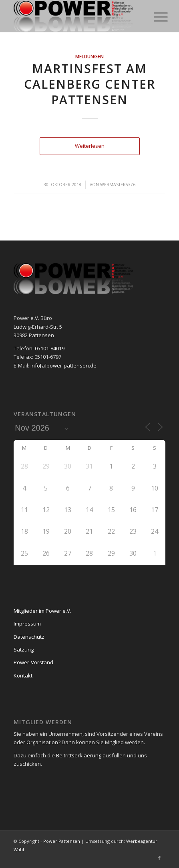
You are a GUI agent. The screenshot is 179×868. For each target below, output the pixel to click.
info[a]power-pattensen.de (63, 365)
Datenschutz (29, 637)
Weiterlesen (90, 146)
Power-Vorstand (33, 662)
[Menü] (155, 17)
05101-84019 (50, 348)
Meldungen (89, 56)
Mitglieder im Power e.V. (42, 611)
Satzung (24, 650)
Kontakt (23, 675)
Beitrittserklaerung (79, 755)
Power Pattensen (62, 841)
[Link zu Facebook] (159, 858)
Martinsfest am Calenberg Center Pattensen (90, 84)
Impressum (27, 624)
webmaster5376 (118, 185)
